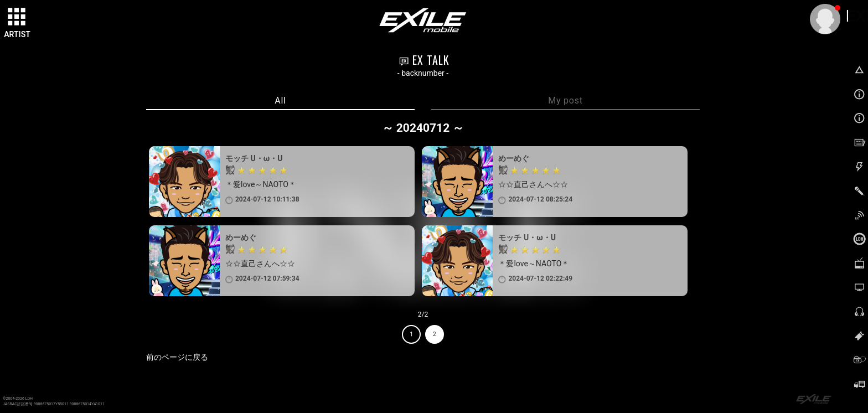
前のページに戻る (177, 357)
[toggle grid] (17, 17)
